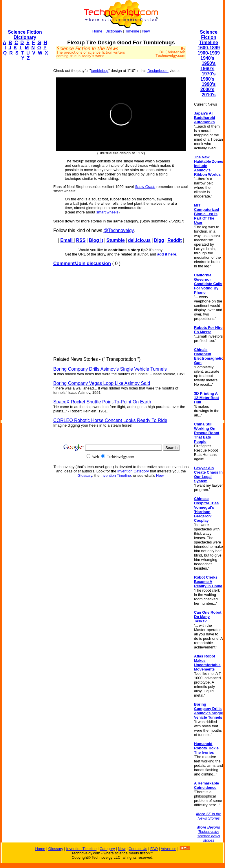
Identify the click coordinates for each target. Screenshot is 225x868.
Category (107, 849)
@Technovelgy (118, 230)
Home (97, 31)
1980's (207, 79)
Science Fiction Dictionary (25, 35)
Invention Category (133, 471)
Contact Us (138, 849)
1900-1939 (209, 53)
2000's (207, 89)
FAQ (154, 849)
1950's (208, 63)
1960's (207, 69)
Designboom (158, 71)
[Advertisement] (25, 153)
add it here (167, 254)
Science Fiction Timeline (209, 37)
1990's (208, 84)
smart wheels (107, 212)
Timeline (132, 31)
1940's (207, 58)
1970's (208, 74)
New (146, 31)
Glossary (85, 475)
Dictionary (114, 31)
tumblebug (100, 71)
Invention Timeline (116, 475)
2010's (208, 95)
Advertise (169, 849)
